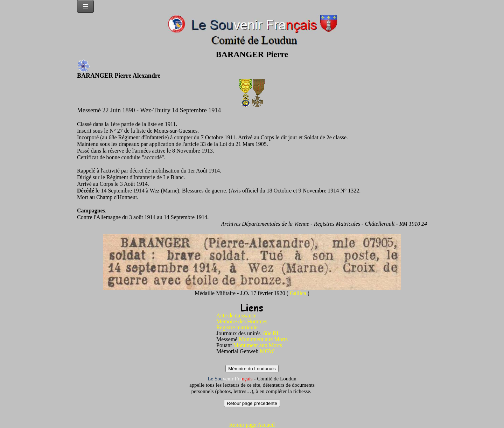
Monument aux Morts (263, 339)
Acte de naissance (236, 315)
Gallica (299, 293)
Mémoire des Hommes (242, 321)
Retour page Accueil (252, 425)
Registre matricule (237, 327)
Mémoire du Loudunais (252, 369)
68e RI (271, 333)
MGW (267, 351)
